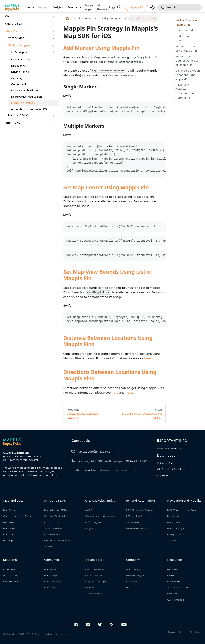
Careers (171, 575)
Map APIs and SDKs (56, 510)
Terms (171, 632)
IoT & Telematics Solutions (141, 510)
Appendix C (164, 475)
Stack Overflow (94, 593)
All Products (103, 7)
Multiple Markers (184, 38)
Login (115, 7)
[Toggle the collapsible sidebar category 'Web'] (53, 17)
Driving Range (20, 72)
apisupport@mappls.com (92, 452)
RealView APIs (52, 534)
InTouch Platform (136, 516)
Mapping (43, 7)
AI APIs (48, 546)
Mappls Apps (89, 7)
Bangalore (89, 470)
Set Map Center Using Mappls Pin (106, 187)
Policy (182, 632)
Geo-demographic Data (17, 516)
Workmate (132, 522)
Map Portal (10, 528)
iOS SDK (11, 31)
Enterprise (9, 569)
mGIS (89, 510)
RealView (9, 522)
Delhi (76, 470)
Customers (132, 581)
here (148, 358)
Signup (137, 7)
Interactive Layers (22, 59)
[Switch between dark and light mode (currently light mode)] (152, 7)
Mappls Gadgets (176, 528)
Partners (172, 569)
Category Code (166, 463)
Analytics (58, 7)
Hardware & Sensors (138, 528)
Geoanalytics (19, 78)
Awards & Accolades (179, 587)
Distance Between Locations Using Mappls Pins (108, 341)
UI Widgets (19, 52)
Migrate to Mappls (96, 581)
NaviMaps (173, 516)
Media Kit (172, 593)
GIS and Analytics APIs (57, 540)
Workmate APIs (53, 528)
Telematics (74, 7)
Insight (89, 528)
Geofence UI (19, 84)
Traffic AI (172, 540)
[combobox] (180, 7)
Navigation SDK (176, 534)
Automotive (10, 575)
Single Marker (187, 30)
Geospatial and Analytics (99, 516)
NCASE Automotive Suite (182, 510)
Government (11, 581)
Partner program (136, 575)
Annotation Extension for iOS (29, 109)
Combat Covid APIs (56, 516)
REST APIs (13, 123)
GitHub (90, 587)
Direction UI (18, 66)
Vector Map (16, 38)
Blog (129, 587)
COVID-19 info (93, 575)
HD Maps (9, 540)
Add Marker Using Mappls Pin (101, 48)
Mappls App (174, 522)
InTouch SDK (52, 522)
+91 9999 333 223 (131, 461)
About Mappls (134, 569)
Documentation (95, 569)
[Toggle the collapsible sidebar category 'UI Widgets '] (53, 53)
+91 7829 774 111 (95, 461)
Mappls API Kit (19, 115)
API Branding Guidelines (171, 469)
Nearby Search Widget (25, 90)
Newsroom (173, 581)
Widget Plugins (19, 45)
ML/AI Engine (93, 522)
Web (8, 16)
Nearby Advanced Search (27, 97)
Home (30, 7)
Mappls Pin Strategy (23, 103)
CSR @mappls (176, 600)
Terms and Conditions (169, 448)
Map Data (9, 510)
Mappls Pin (10, 534)
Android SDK (14, 24)
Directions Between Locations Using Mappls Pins (110, 375)
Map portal (51, 569)
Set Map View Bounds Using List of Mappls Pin (108, 275)
